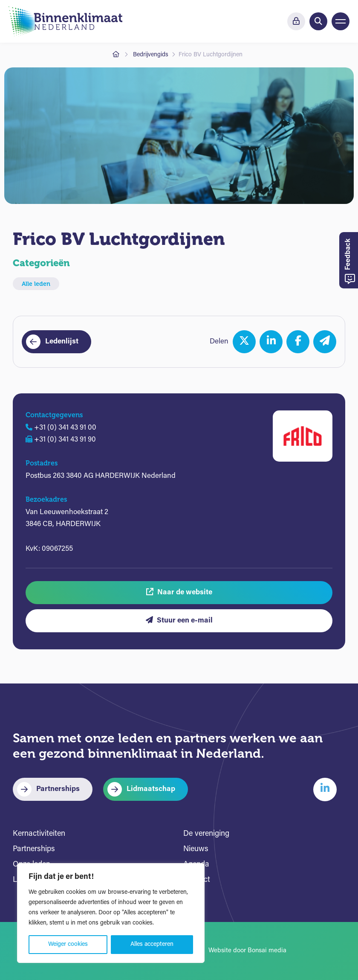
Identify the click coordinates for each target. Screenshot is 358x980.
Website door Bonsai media (247, 951)
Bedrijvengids (151, 55)
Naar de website (179, 592)
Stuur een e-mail (179, 620)
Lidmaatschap (151, 789)
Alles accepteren (152, 944)
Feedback (350, 261)
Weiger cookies (68, 944)
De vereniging (206, 834)
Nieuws (196, 849)
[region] (111, 913)
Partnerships (58, 789)
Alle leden (36, 284)
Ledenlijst (62, 342)
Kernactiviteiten (39, 834)
